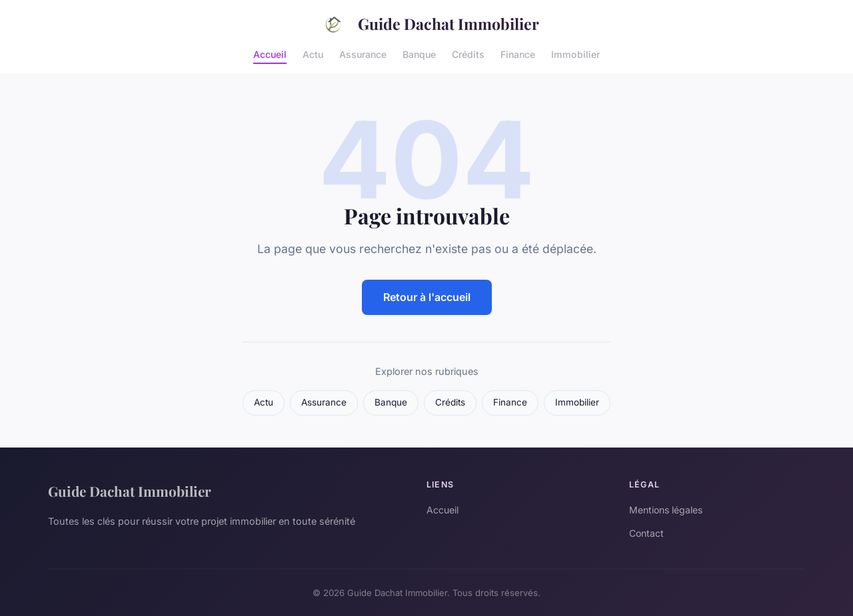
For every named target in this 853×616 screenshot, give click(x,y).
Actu (313, 54)
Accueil (270, 54)
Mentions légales (666, 510)
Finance (518, 54)
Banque (419, 54)
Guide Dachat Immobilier (427, 24)
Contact (646, 533)
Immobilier (575, 54)
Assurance (363, 54)
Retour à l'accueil (427, 297)
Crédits (468, 54)
